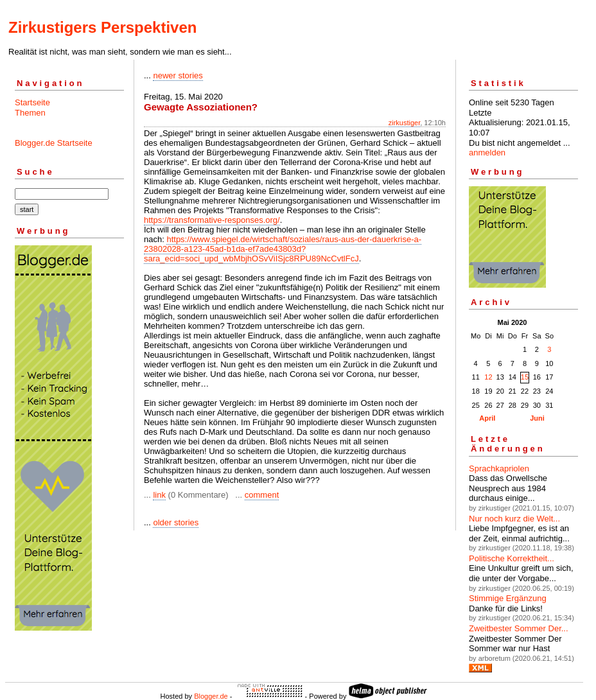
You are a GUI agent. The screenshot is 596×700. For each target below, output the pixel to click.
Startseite (32, 102)
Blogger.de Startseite (54, 143)
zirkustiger (405, 123)
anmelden (487, 153)
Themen (30, 113)
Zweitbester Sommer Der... (519, 628)
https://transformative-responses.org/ (212, 220)
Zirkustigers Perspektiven (102, 27)
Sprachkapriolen (499, 468)
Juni (537, 418)
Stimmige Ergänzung (508, 598)
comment (262, 495)
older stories (176, 522)
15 (525, 377)
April (487, 418)
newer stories (178, 75)
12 (488, 377)
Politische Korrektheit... (512, 558)
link (159, 495)
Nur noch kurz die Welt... (514, 519)
